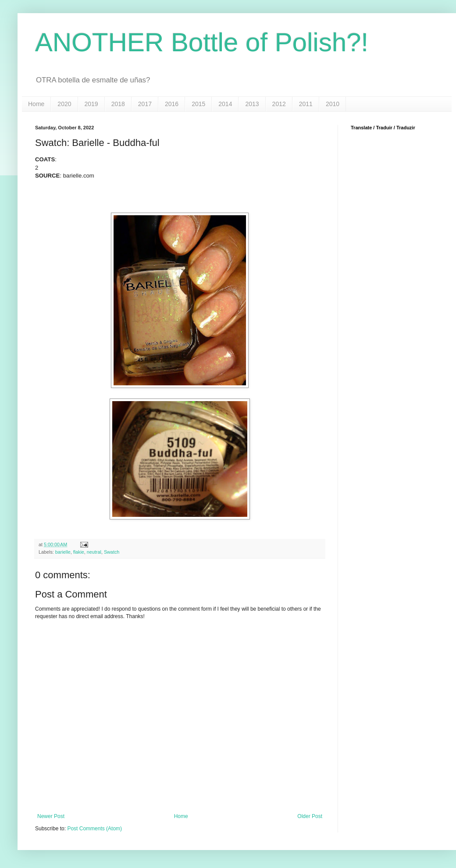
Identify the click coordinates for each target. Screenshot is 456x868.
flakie (79, 552)
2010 (333, 104)
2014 (225, 104)
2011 (306, 104)
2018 (118, 104)
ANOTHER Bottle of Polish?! (202, 42)
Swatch (112, 552)
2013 (252, 104)
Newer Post (51, 816)
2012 (279, 104)
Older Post (310, 816)
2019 (91, 104)
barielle (63, 552)
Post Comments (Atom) (94, 829)
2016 (172, 104)
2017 (145, 104)
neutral (94, 552)
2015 (198, 104)
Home (36, 104)
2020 (64, 104)
